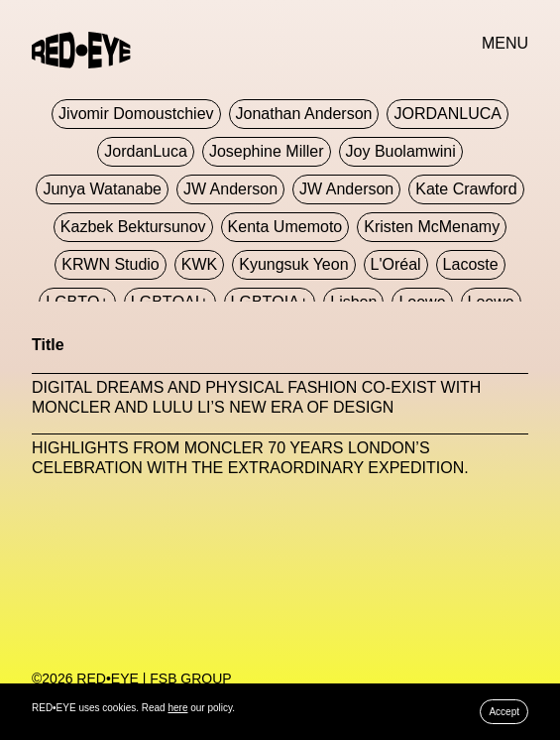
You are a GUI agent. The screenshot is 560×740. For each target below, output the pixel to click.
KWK (199, 264)
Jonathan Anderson (304, 114)
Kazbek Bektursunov (133, 227)
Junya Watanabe (102, 189)
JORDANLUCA (447, 114)
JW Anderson (230, 189)
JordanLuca (146, 151)
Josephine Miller (267, 151)
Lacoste (471, 264)
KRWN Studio (110, 264)
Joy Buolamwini (401, 151)
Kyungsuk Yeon (293, 264)
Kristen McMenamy (432, 227)
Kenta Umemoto (285, 227)
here (177, 708)
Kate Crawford (466, 189)
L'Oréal (396, 264)
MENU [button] (505, 43)
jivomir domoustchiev (136, 114)
